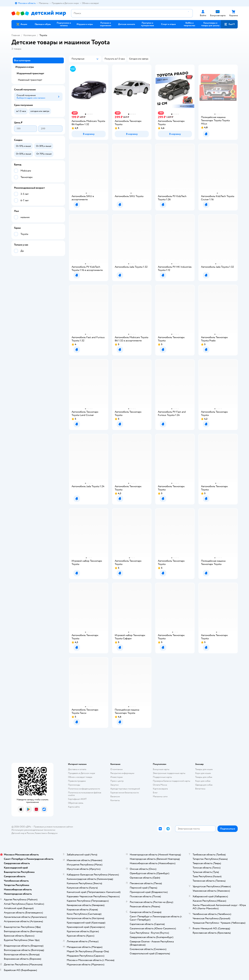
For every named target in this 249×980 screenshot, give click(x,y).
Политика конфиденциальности (84, 789)
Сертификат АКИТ (77, 799)
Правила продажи (77, 781)
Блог (155, 793)
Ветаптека (200, 789)
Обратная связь (76, 803)
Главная (16, 35)
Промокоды (74, 785)
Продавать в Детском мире (82, 773)
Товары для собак (204, 777)
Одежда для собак (204, 785)
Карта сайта (74, 807)
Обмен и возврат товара (80, 777)
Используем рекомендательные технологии (33, 830)
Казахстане (40, 833)
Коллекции (30, 35)
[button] (229, 24)
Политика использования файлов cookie (85, 794)
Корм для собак (203, 781)
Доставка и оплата (77, 769)
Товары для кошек (204, 769)
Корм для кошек (203, 773)
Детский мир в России (23, 833)
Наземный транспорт (30, 80)
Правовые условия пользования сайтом (53, 827)
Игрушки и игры (25, 67)
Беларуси (53, 833)
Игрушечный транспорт (30, 73)
